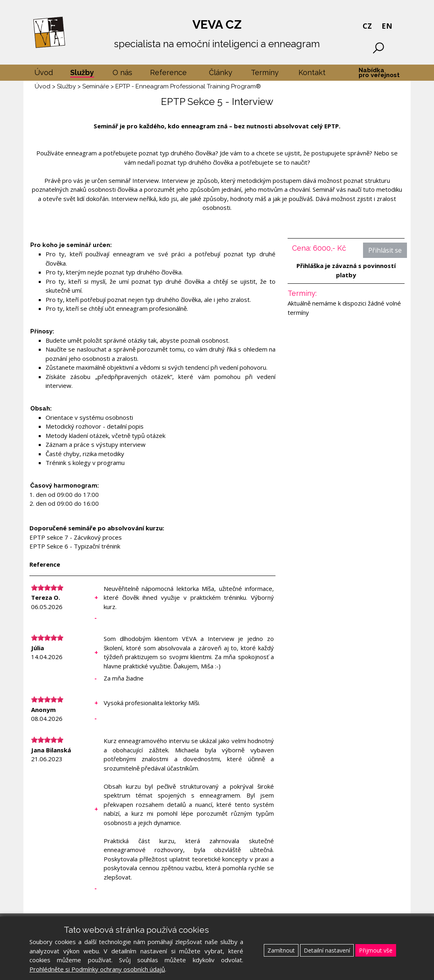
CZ (367, 26)
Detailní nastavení (327, 950)
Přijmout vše (376, 950)
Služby (66, 86)
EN (387, 26)
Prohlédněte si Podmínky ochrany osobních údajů (97, 969)
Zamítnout (281, 950)
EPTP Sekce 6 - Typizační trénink (75, 546)
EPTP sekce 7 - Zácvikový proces (76, 537)
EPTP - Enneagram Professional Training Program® (188, 86)
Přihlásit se (385, 250)
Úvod (43, 86)
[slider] (47, 588)
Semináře (96, 86)
